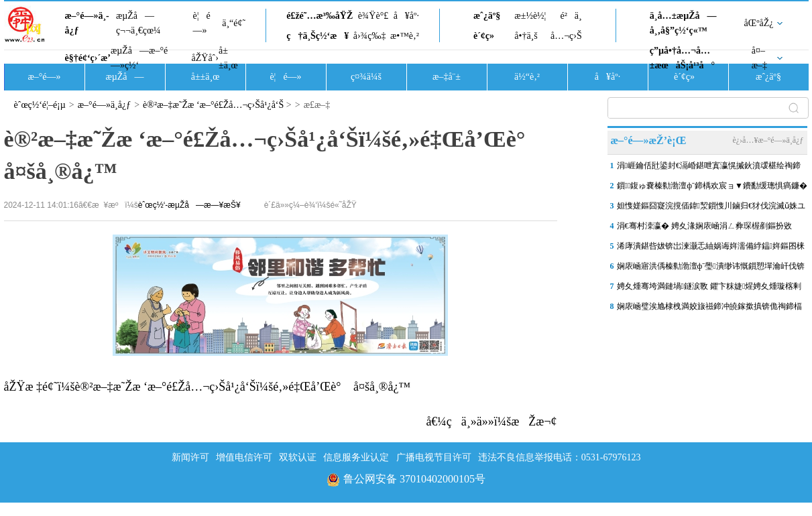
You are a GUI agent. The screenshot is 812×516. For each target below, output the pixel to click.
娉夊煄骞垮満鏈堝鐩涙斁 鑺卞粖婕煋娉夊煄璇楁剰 (709, 286)
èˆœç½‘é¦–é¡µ (40, 105)
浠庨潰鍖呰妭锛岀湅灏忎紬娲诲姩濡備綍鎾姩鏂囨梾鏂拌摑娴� (711, 249)
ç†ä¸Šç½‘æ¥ (317, 36)
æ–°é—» (44, 77)
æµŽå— (124, 77)
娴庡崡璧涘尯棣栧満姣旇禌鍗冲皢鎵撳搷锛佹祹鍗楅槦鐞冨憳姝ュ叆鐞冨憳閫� (709, 309)
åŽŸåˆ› (205, 58)
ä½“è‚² (527, 77)
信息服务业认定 (356, 457)
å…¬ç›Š (566, 36)
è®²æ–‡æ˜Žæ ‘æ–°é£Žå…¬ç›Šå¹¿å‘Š (213, 105)
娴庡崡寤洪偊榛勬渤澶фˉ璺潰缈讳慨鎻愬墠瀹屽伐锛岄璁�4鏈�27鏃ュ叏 (711, 269)
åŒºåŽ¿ (759, 23)
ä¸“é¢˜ (234, 23)
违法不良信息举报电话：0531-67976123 (560, 457)
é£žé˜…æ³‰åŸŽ (320, 16)
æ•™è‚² (405, 36)
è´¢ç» (487, 36)
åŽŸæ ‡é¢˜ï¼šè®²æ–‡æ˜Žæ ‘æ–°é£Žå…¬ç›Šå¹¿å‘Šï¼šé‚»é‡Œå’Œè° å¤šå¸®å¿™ (208, 387)
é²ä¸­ (571, 16)
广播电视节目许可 (434, 457)
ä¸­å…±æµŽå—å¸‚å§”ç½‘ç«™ (683, 23)
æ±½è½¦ (530, 16)
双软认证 (298, 457)
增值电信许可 (244, 457)
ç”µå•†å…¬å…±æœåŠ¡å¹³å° (682, 58)
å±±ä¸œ (228, 58)
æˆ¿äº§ (487, 16)
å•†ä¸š (526, 36)
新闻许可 (190, 457)
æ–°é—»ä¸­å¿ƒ (87, 23)
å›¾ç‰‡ (370, 36)
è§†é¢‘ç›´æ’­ (88, 58)
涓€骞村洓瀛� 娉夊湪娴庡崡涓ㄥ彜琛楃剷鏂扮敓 (704, 226)
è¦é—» (202, 23)
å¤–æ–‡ (759, 58)
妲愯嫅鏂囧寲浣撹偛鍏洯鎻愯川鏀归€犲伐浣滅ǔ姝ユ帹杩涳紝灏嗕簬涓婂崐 (711, 208)
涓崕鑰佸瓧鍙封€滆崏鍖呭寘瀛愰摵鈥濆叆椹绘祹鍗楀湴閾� (709, 168)
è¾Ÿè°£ (373, 16)
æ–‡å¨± (447, 77)
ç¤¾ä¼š (366, 77)
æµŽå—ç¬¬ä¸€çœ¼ (138, 23)
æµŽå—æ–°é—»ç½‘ (139, 58)
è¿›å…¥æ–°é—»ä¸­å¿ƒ (768, 140)
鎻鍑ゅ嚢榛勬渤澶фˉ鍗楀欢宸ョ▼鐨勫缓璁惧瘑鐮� (712, 186)
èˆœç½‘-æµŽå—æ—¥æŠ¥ (189, 205)
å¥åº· (406, 16)
